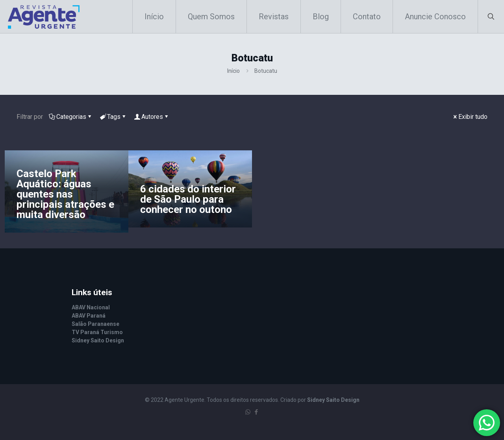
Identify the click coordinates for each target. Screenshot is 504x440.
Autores (152, 117)
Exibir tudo (470, 117)
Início (233, 71)
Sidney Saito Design (333, 400)
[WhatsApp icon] (248, 412)
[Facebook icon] (256, 412)
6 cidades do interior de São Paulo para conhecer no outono (188, 199)
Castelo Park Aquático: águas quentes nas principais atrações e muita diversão (65, 194)
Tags (113, 117)
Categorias (71, 117)
